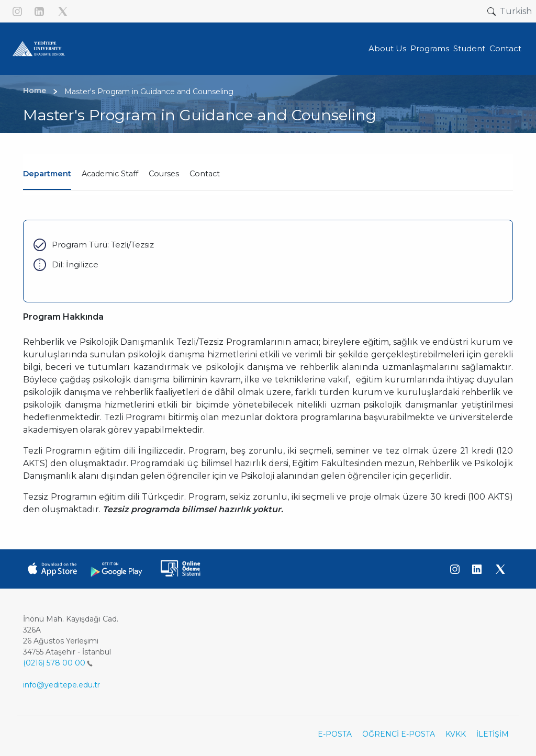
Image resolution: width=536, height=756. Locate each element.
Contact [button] (505, 48)
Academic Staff (110, 174)
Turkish (516, 11)
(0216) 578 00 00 (58, 663)
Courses (164, 174)
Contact (205, 174)
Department (47, 174)
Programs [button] (430, 48)
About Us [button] (387, 48)
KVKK (456, 734)
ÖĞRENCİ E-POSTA (399, 734)
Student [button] (469, 48)
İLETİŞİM (493, 734)
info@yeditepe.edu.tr (62, 685)
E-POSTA (335, 734)
